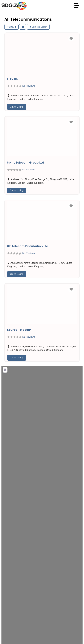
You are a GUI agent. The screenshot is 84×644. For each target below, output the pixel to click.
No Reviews (28, 86)
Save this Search (38, 27)
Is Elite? (11, 27)
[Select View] (23, 27)
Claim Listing (17, 107)
